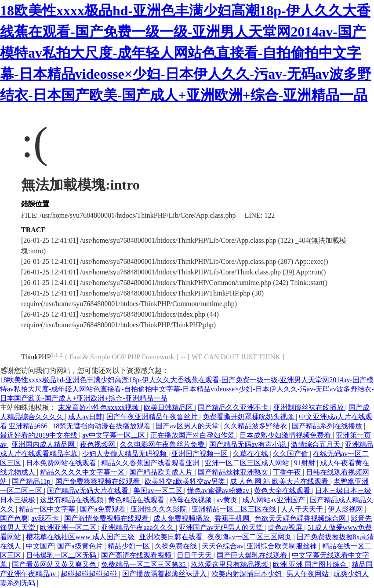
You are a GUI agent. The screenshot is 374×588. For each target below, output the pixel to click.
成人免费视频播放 (182, 518)
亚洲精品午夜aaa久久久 (138, 528)
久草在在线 (251, 454)
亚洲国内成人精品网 (44, 444)
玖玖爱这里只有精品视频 (230, 564)
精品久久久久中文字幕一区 (83, 472)
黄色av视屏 (286, 528)
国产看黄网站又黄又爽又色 (55, 564)
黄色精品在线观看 (137, 500)
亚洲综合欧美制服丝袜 (283, 546)
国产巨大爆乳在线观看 (253, 555)
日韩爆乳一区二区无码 (62, 555)
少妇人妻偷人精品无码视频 (125, 454)
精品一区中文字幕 (48, 509)
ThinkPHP (36, 357)
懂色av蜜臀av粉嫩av (219, 491)
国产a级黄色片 (81, 546)
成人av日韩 (85, 417)
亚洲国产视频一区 (200, 454)
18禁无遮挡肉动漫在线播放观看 (102, 426)
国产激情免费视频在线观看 (107, 518)
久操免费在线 (177, 546)
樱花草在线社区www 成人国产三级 (81, 537)
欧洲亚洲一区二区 (69, 528)
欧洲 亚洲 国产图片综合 (311, 564)
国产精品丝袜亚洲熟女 (234, 472)
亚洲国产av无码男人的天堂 (222, 528)
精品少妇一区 (130, 546)
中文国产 (40, 546)
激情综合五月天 (316, 444)
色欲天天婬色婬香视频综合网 (301, 518)
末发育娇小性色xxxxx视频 (99, 407)
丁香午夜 (288, 472)
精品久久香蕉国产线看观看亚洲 (151, 463)
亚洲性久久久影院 (160, 509)
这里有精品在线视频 (73, 500)
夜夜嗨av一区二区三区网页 (250, 537)
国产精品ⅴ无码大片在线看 (89, 491)
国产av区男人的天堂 (188, 426)
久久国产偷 (291, 454)
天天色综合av (223, 546)
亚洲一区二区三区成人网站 (248, 463)
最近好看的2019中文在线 (40, 435)
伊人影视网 (346, 509)
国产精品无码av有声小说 (249, 444)
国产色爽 (14, 518)
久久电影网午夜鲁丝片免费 (163, 444)
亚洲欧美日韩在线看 (172, 537)
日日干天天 (195, 555)
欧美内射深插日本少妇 (247, 574)
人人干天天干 (303, 509)
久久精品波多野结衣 (256, 426)
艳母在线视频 (192, 500)
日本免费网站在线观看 (62, 463)
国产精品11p (32, 481)
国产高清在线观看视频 (137, 555)
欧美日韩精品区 (169, 407)
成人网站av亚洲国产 (274, 500)
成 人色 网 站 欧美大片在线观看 (280, 481)
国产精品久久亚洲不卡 (234, 407)
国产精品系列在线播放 (328, 426)
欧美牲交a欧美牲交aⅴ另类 (186, 481)
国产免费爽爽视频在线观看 (98, 481)
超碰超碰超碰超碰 (90, 574)
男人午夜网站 (309, 574)
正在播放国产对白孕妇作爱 (193, 435)
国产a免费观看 (103, 509)
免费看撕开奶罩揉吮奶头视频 (249, 417)
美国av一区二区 (158, 491)
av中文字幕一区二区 (114, 435)
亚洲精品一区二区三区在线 (235, 509)
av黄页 (228, 500)
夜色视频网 (98, 444)
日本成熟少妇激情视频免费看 (286, 435)
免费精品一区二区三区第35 (144, 564)
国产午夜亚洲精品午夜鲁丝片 (153, 417)
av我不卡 (46, 518)
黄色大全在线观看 (283, 491)
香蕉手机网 (233, 518)
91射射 (305, 463)
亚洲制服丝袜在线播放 (309, 407)
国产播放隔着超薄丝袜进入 (165, 574)
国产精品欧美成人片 (162, 472)
